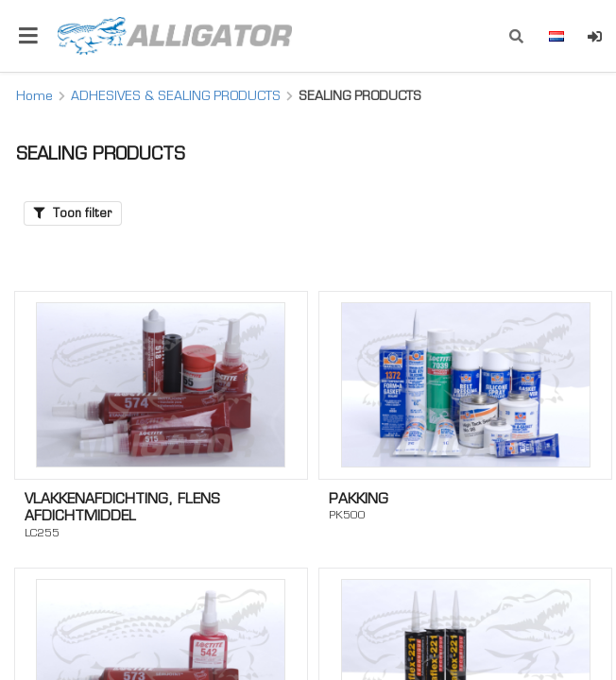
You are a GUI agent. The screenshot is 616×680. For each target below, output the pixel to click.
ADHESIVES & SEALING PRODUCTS (176, 95)
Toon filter (73, 213)
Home (34, 95)
